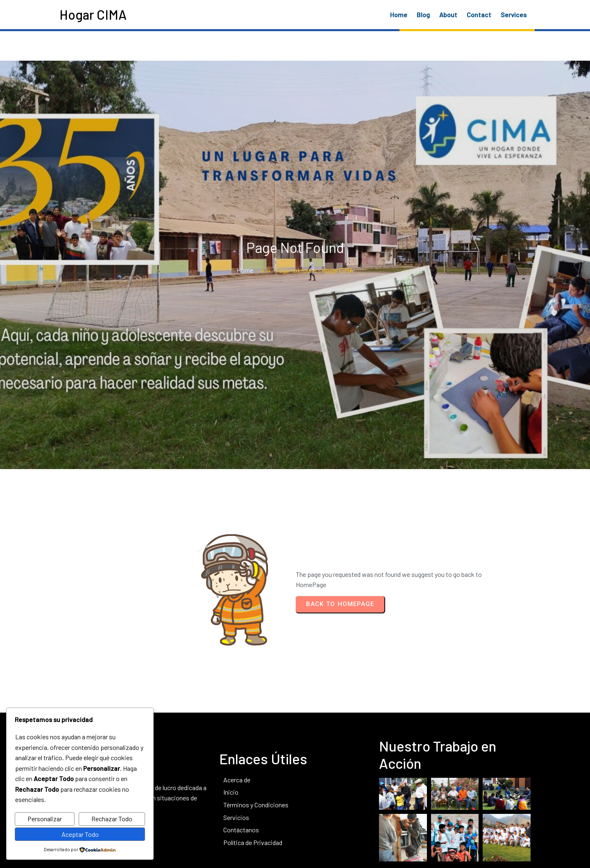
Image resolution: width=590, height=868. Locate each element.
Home (245, 284)
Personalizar (45, 819)
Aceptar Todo (80, 834)
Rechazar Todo (112, 819)
